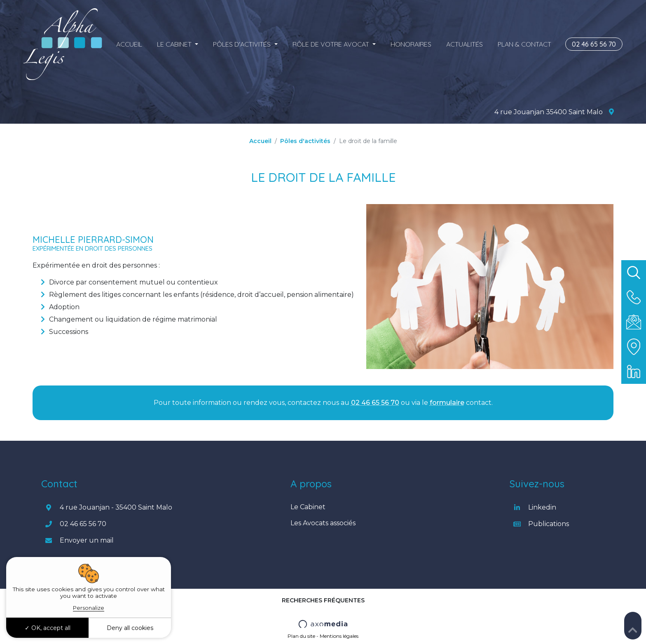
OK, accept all (48, 628)
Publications (549, 524)
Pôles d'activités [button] (243, 44)
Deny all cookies (130, 628)
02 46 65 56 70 (594, 44)
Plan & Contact (524, 44)
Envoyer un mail (87, 540)
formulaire (447, 403)
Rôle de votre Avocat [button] (332, 44)
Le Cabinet (308, 507)
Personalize (89, 608)
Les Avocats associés (323, 523)
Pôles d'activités (305, 141)
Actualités (465, 44)
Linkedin (542, 507)
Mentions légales (339, 636)
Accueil (129, 44)
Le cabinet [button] (175, 44)
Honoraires (411, 44)
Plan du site (301, 636)
